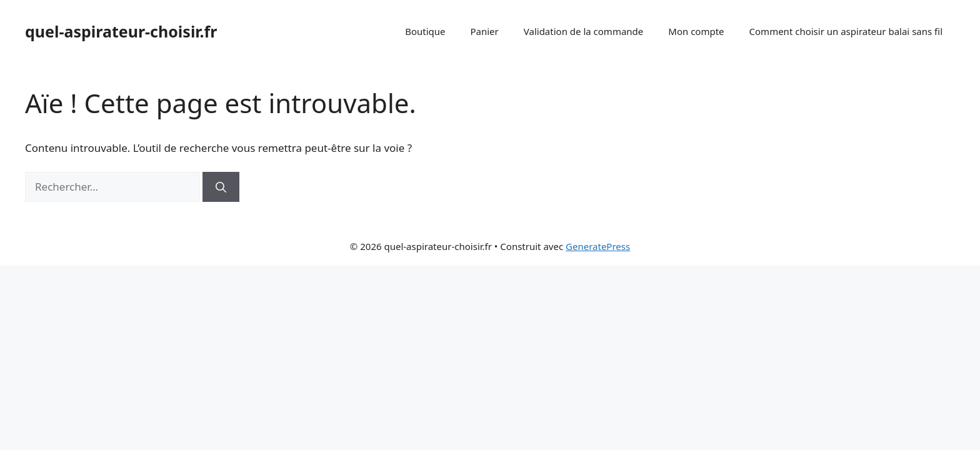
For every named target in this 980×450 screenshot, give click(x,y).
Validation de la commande (584, 31)
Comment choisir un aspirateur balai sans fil (846, 31)
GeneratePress (598, 246)
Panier (484, 31)
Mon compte (696, 31)
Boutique (425, 31)
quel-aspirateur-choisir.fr (121, 31)
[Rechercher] (221, 187)
